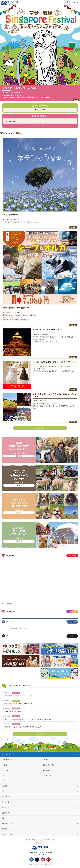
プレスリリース (7, 834)
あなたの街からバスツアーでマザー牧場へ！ (18, 704)
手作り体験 (46, 770)
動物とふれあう (8, 760)
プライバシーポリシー (48, 839)
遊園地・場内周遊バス (50, 765)
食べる (5, 775)
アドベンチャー (8, 770)
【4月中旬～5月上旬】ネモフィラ (14, 711)
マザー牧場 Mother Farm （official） (18, 628)
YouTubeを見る (72, 556)
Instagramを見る (72, 612)
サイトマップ (40, 843)
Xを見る (72, 636)
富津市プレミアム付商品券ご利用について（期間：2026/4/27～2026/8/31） (28, 719)
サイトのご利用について (32, 839)
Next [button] (76, 54)
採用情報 (4, 829)
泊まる (5, 781)
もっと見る (40, 428)
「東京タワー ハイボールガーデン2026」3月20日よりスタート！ (24, 727)
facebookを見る (72, 622)
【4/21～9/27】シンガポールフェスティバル (18, 696)
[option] (40, 53)
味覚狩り (6, 765)
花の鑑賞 (46, 760)
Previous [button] (4, 54)
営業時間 (4, 786)
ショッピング (47, 775)
